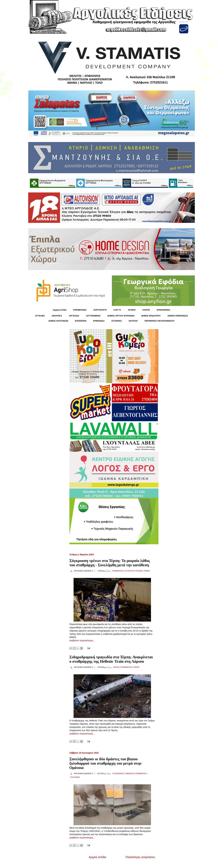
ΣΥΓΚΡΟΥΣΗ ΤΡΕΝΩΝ (134, 571)
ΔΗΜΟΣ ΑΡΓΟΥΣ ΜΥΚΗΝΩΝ (121, 316)
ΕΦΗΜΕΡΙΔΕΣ (80, 310)
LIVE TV (117, 310)
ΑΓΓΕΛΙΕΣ (40, 316)
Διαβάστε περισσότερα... (82, 640)
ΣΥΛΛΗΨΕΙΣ (75, 777)
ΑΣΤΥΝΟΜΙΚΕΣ (93, 316)
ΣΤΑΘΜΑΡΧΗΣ (118, 571)
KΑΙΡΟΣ (146, 310)
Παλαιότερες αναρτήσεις (140, 857)
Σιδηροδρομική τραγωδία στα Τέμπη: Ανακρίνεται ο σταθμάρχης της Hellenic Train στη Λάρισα (111, 659)
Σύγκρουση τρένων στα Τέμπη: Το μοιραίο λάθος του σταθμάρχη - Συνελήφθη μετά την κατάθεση (110, 563)
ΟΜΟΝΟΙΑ (129, 773)
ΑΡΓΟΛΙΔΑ (74, 316)
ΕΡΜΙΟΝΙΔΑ (99, 321)
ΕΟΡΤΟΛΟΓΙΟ (100, 310)
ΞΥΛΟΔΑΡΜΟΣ (118, 773)
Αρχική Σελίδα (60, 310)
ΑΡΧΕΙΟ (132, 310)
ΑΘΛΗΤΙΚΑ (57, 316)
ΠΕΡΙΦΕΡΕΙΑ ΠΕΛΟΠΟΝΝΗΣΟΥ (160, 321)
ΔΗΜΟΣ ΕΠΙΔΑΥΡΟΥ (151, 316)
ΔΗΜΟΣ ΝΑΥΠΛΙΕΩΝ (58, 321)
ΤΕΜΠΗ (147, 571)
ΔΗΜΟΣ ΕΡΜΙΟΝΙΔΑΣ (178, 316)
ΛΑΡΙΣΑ (116, 667)
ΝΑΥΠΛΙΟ (133, 321)
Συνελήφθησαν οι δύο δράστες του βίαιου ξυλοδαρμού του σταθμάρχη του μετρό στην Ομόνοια (105, 763)
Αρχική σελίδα (97, 857)
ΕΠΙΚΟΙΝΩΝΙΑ (164, 310)
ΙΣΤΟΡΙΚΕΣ (117, 321)
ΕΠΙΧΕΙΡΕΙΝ (81, 321)
